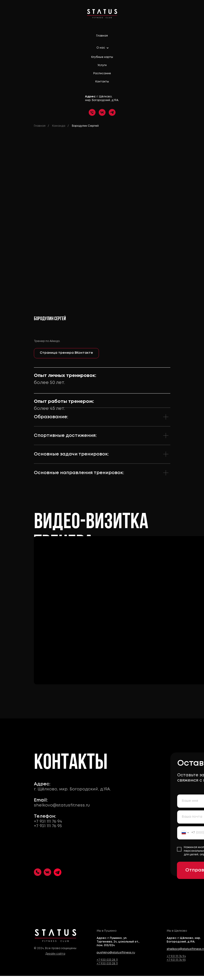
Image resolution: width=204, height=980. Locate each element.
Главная (102, 36)
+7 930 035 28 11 (105, 960)
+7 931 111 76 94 (46, 822)
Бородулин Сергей (85, 126)
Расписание (102, 73)
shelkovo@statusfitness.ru (60, 805)
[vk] (102, 112)
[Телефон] (92, 112)
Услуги (102, 65)
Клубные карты (102, 57)
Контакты (102, 82)
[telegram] (112, 112)
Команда (59, 126)
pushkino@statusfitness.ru (114, 953)
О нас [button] (101, 48)
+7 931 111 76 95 (46, 826)
